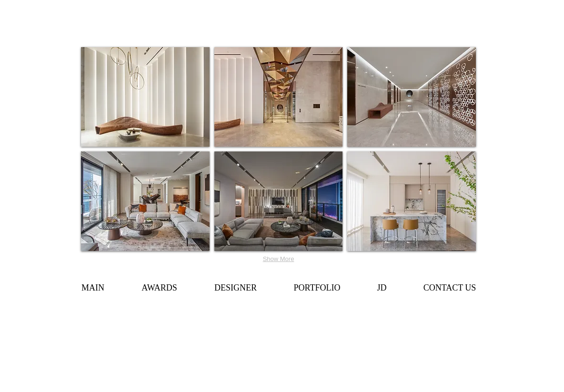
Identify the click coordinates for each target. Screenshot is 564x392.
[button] (145, 97)
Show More (279, 259)
